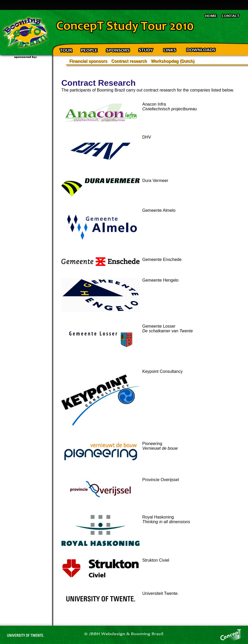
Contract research (129, 61)
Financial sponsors (88, 61)
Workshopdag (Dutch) (173, 61)
